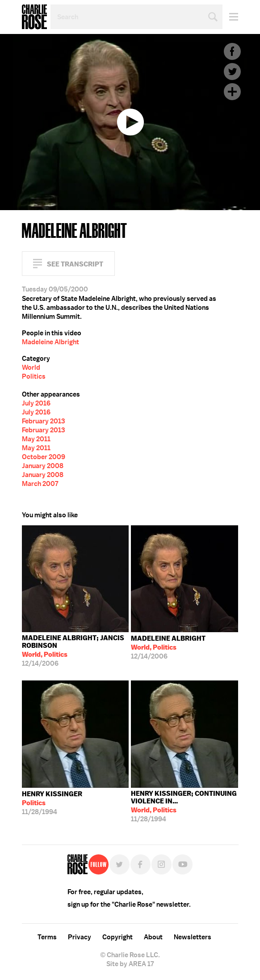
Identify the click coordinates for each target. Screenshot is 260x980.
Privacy (80, 937)
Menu (230, 17)
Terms (47, 937)
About (153, 937)
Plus (232, 92)
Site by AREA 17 (130, 964)
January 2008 (43, 466)
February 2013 (43, 421)
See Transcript (75, 264)
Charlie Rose (34, 17)
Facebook (232, 51)
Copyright (117, 937)
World (31, 367)
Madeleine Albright (50, 342)
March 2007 (40, 484)
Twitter (232, 72)
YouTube (182, 864)
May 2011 (36, 439)
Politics (34, 376)
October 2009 (44, 457)
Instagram (161, 864)
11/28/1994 (52, 803)
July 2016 (36, 403)
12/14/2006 (75, 651)
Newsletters (193, 937)
